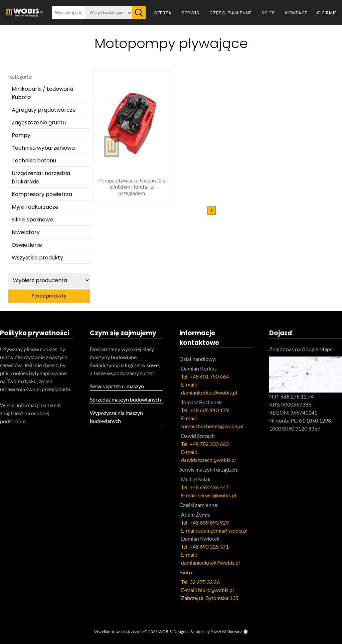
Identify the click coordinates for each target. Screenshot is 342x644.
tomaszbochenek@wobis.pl (212, 426)
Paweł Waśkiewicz (226, 631)
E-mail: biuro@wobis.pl (207, 590)
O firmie (327, 13)
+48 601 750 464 (209, 376)
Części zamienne (231, 13)
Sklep (268, 13)
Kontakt (296, 13)
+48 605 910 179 (209, 410)
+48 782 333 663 (209, 444)
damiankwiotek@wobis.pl (210, 562)
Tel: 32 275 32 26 (200, 582)
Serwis (191, 13)
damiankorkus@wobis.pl (209, 392)
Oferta (163, 13)
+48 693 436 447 (209, 487)
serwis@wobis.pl (217, 495)
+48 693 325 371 (209, 546)
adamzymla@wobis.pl (223, 530)
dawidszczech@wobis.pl (208, 460)
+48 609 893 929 (209, 522)
